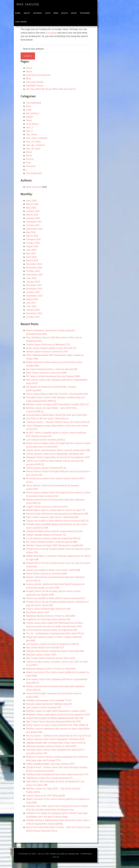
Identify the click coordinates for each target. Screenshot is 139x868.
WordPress (86, 854)
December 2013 (34, 285)
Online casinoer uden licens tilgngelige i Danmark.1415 (55, 454)
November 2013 (34, 289)
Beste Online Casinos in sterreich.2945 (46, 573)
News (29, 156)
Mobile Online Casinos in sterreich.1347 (47, 351)
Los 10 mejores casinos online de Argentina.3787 (52, 630)
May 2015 (31, 253)
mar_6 (29, 131)
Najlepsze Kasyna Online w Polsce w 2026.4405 (51, 616)
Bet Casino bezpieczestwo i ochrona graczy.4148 (52, 369)
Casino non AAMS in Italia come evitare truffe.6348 (53, 570)
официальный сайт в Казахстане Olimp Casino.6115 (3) (56, 743)
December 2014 (34, 264)
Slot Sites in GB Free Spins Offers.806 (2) (47, 418)
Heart (29, 120)
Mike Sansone (28, 4)
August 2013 (32, 299)
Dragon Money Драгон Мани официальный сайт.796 (55, 718)
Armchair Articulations (38, 75)
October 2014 (33, 271)
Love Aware (32, 124)
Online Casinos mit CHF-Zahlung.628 (45, 795)
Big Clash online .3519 (38, 612)
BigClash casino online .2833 (41, 654)
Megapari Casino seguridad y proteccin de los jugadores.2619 (58, 714)
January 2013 (33, 310)
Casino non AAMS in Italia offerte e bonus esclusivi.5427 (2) (57, 521)
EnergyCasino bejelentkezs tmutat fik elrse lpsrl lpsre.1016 (57, 415)
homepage (51, 33)
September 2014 (34, 274)
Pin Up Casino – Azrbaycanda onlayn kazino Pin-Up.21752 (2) (58, 736)
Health (30, 117)
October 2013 (33, 292)
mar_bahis (32, 134)
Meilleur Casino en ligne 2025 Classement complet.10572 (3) (57, 404)
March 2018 (32, 215)
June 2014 (31, 278)
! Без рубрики (34, 103)
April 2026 (31, 201)
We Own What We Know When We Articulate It (51, 89)
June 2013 (31, 306)
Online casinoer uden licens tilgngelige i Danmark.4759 (55, 739)
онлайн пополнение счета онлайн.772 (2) (49, 700)
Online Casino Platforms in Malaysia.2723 (48, 344)
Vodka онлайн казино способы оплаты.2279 (50, 764)
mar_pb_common (35, 145)
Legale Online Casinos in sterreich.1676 (47, 507)
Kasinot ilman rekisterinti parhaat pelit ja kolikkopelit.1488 (57, 514)
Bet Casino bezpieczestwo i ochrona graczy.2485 (52, 542)
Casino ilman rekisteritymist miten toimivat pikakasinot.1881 (58, 450)
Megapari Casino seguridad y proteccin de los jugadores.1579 (58, 457)
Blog (28, 78)
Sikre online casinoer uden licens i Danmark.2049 (52, 517)
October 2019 (33, 211)
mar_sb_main (33, 148)
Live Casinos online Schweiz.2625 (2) (46, 440)
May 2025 (31, 208)
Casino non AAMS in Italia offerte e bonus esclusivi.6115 (55, 598)
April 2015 (31, 257)
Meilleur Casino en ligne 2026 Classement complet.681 (55, 545)
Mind (29, 152)
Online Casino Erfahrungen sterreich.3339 (48, 609)
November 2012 (34, 313)
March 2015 (32, 260)
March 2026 (32, 204)
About (29, 68)
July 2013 (31, 303)
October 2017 (33, 225)
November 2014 (34, 267)
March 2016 (32, 236)
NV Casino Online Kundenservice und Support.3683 (53, 376)
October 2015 (33, 243)
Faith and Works (35, 82)
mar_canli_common (37, 138)
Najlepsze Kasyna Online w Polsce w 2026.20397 (51, 746)
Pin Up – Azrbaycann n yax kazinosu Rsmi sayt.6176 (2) (55, 633)
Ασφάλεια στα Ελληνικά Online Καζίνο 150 (48, 619)
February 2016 (33, 239)
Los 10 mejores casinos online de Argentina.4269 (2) (53, 538)
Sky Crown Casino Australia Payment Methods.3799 (53, 721)
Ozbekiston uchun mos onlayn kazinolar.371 (49, 778)
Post (28, 163)
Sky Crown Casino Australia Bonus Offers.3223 (51, 658)
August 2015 (32, 246)
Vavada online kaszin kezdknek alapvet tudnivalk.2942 (55, 651)
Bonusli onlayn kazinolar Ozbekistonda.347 (49, 704)
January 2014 (33, 282)
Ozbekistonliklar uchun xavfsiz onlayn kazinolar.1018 (54, 531)
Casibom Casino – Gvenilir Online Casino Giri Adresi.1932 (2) (58, 422)
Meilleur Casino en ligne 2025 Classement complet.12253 (56, 711)
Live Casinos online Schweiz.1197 (44, 707)
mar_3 (29, 127)
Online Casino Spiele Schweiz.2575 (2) (46, 468)
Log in (56, 857)
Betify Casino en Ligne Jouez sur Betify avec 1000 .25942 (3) (57, 725)
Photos (30, 159)
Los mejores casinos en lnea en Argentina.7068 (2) (52, 644)
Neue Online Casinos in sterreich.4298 (46, 373)
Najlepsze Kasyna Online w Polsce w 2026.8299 (51, 669)
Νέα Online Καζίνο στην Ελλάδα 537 (45, 647)
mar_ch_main (33, 141)
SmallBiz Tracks (35, 85)
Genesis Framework (69, 854)
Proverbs (31, 166)
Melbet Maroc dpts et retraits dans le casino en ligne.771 (56, 510)
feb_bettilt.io (33, 113)
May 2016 (31, 232)
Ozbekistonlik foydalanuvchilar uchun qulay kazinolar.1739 (57, 774)
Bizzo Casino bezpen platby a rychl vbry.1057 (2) (51, 348)
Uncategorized (34, 173)
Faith (29, 110)
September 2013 (34, 296)
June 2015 (31, 250)
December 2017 (34, 222)
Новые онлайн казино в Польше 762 (46, 535)
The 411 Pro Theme (47, 854)
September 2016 (34, 229)
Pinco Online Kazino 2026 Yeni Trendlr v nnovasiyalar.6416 (57, 394)
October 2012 (33, 317)
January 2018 (33, 218)
